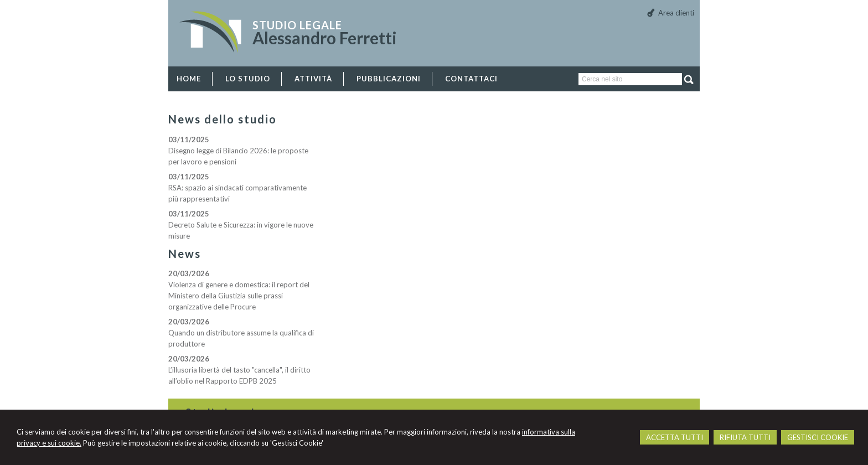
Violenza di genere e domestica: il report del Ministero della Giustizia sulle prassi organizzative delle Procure (239, 296)
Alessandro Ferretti (325, 38)
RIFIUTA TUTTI (745, 437)
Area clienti (676, 13)
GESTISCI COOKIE (818, 437)
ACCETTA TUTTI (675, 437)
